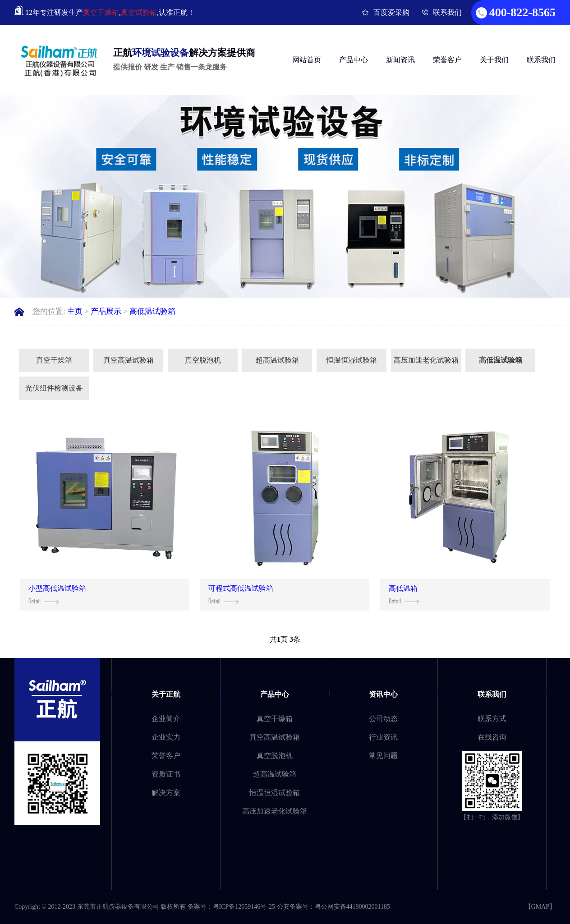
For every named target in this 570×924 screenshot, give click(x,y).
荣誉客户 (447, 60)
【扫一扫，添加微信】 (492, 817)
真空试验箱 (139, 12)
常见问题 (383, 756)
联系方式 (492, 719)
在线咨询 (492, 737)
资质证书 (166, 774)
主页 (75, 311)
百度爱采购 (391, 12)
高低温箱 (404, 594)
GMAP (540, 907)
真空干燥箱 (101, 12)
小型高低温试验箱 (57, 594)
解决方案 (166, 793)
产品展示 (106, 311)
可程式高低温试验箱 (241, 594)
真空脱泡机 (203, 360)
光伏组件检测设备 (54, 388)
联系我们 (447, 12)
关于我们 (494, 60)
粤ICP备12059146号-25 (244, 907)
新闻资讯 (400, 60)
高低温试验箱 (152, 311)
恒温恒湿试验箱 (352, 360)
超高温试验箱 (277, 360)
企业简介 (166, 719)
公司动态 (383, 719)
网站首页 (307, 60)
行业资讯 (383, 737)
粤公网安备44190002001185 (352, 907)
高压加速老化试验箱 (426, 360)
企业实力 (166, 737)
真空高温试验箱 (129, 360)
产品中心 (354, 60)
